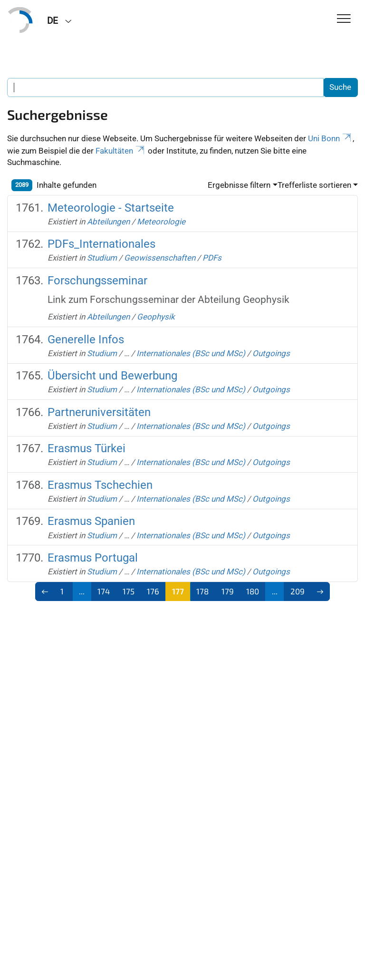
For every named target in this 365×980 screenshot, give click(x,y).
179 (228, 591)
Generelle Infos (86, 340)
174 (104, 591)
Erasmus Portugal (93, 558)
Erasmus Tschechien (100, 485)
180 (253, 591)
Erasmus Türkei (86, 448)
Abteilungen (108, 222)
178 (202, 591)
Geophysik (156, 317)
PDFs (212, 258)
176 (153, 591)
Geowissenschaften (160, 258)
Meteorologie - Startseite (111, 208)
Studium (102, 258)
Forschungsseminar (97, 281)
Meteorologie (161, 222)
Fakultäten (121, 151)
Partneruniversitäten (99, 412)
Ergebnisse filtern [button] (239, 185)
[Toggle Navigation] (344, 19)
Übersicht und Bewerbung (112, 376)
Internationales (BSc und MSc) (191, 353)
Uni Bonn (330, 138)
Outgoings (271, 353)
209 (298, 591)
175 (129, 591)
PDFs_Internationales (101, 244)
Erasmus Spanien (91, 521)
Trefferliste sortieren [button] (314, 185)
